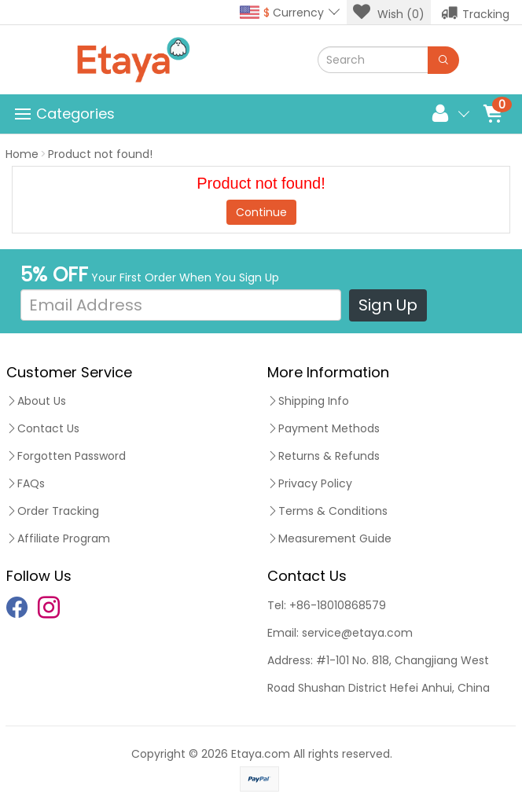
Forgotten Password (66, 456)
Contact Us (43, 428)
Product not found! (100, 154)
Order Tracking (53, 511)
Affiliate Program (58, 538)
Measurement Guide (329, 538)
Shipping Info (308, 401)
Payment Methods (323, 428)
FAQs (26, 483)
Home (22, 154)
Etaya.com (261, 754)
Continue (261, 212)
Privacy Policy (310, 483)
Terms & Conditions (327, 511)
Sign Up (388, 305)
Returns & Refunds (323, 456)
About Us (36, 401)
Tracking (475, 13)
